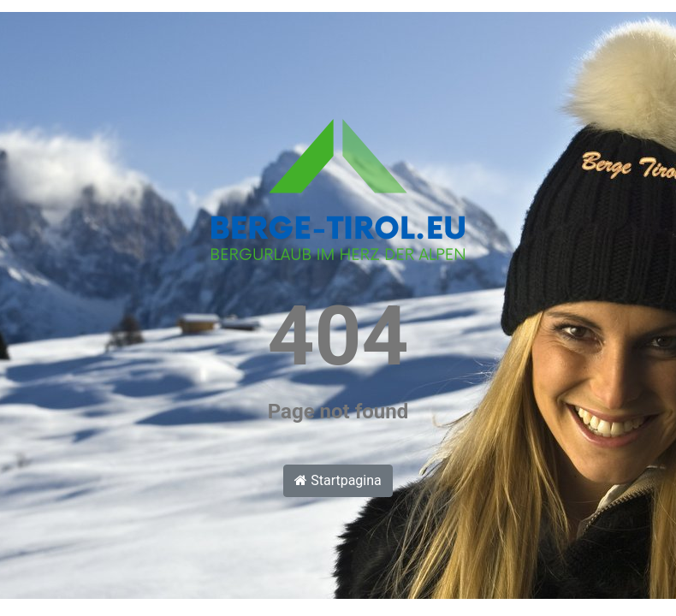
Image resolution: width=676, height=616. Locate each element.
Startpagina (338, 480)
